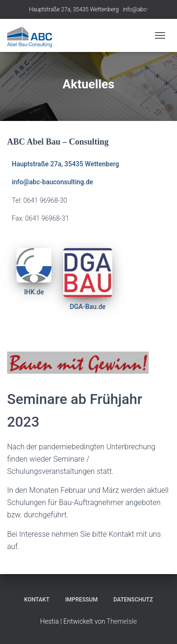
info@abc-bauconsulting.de (52, 182)
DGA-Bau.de (88, 307)
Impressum (81, 600)
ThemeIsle (122, 621)
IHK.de (34, 292)
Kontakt (37, 600)
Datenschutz (133, 600)
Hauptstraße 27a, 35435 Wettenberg (74, 9)
